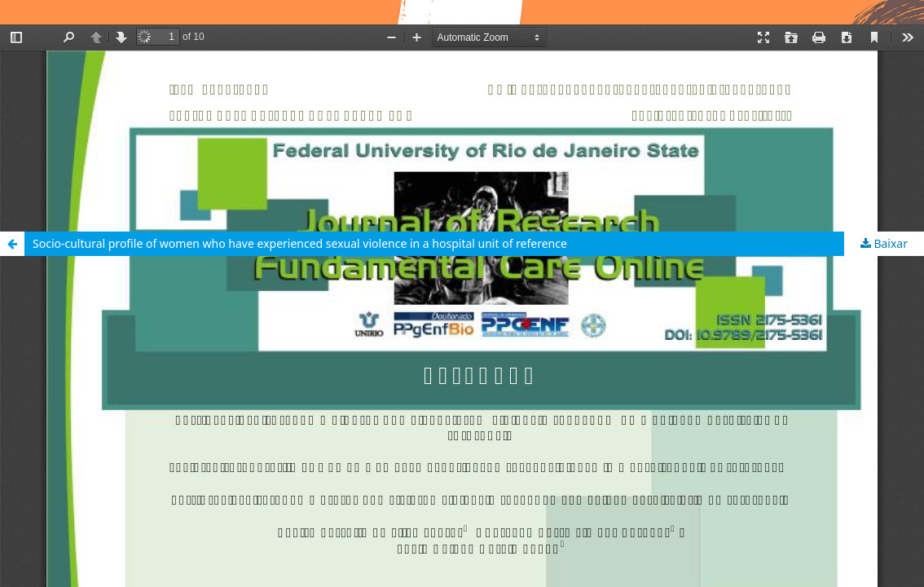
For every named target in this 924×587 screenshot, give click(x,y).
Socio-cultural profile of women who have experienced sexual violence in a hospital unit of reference (300, 243)
